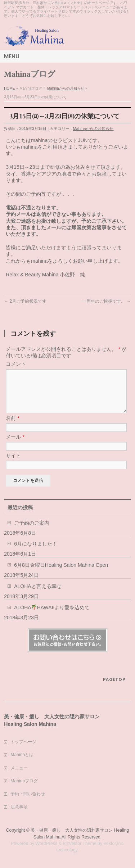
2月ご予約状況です (25, 301)
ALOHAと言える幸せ (38, 595)
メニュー (19, 768)
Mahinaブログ (24, 781)
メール (15, 446)
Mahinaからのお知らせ (66, 88)
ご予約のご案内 (32, 532)
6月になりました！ (36, 552)
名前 (12, 427)
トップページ (23, 742)
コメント (16, 364)
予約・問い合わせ (28, 794)
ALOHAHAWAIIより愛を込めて (52, 616)
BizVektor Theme (80, 844)
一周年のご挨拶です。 (106, 301)
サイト (13, 464)
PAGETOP (114, 680)
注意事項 (19, 807)
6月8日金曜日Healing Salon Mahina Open (61, 574)
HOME (9, 88)
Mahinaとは (22, 755)
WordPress (46, 844)
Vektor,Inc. (114, 844)
